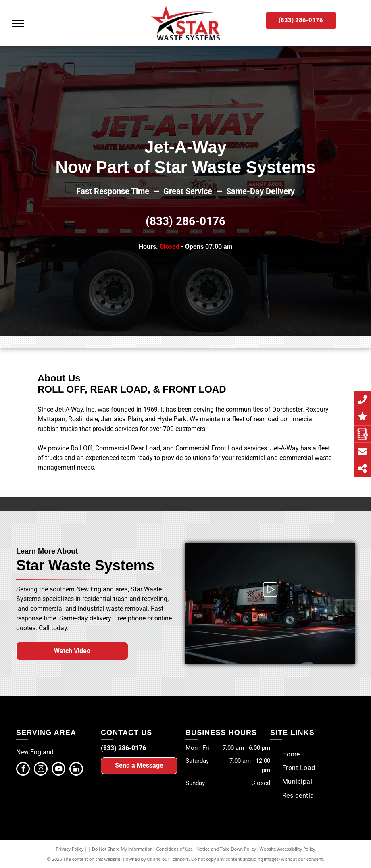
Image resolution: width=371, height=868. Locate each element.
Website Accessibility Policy (288, 849)
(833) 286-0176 (185, 221)
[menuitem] (291, 754)
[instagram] (41, 770)
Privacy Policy (70, 849)
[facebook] (23, 770)
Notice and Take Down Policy (226, 849)
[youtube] (58, 770)
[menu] (18, 23)
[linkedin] (76, 770)
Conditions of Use (175, 849)
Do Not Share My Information (122, 849)
